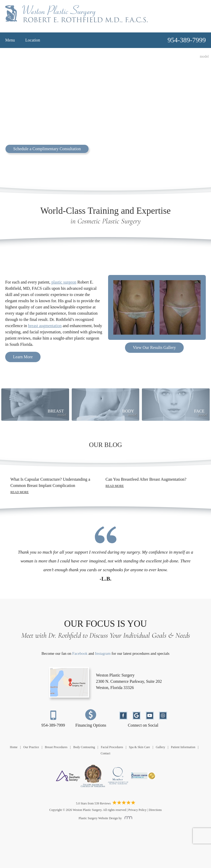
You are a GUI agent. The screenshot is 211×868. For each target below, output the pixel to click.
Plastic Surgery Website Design (98, 818)
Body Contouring (84, 747)
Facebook (80, 653)
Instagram (103, 653)
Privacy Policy (137, 810)
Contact (105, 753)
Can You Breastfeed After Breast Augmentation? (146, 479)
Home (14, 747)
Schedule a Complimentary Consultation (47, 149)
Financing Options (91, 725)
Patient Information (183, 747)
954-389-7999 (53, 725)
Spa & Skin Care (139, 747)
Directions (155, 810)
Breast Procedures (56, 747)
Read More (19, 492)
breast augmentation (45, 326)
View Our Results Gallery (154, 347)
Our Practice (31, 747)
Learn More (23, 357)
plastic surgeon (64, 282)
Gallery (160, 747)
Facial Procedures (112, 747)
